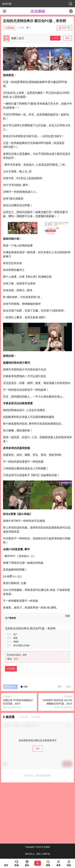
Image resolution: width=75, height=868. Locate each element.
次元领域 (45, 847)
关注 (55, 38)
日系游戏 (10, 28)
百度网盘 (11, 669)
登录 (16, 659)
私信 (67, 38)
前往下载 (64, 28)
